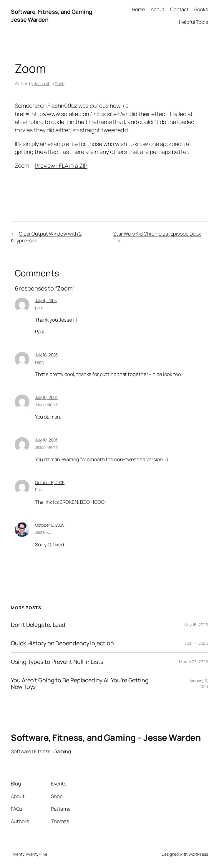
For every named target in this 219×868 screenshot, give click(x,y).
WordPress (198, 854)
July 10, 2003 (47, 355)
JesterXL (42, 84)
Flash (60, 84)
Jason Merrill (47, 404)
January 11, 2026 (199, 684)
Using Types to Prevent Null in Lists (57, 662)
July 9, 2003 (46, 300)
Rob (39, 490)
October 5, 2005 (50, 482)
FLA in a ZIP (73, 166)
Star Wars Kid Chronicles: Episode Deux (157, 234)
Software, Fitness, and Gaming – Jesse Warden (106, 737)
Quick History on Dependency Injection (62, 643)
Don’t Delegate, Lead (38, 625)
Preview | (47, 166)
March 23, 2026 (194, 662)
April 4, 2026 (197, 643)
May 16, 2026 (196, 625)
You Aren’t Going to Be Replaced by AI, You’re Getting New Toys (80, 684)
